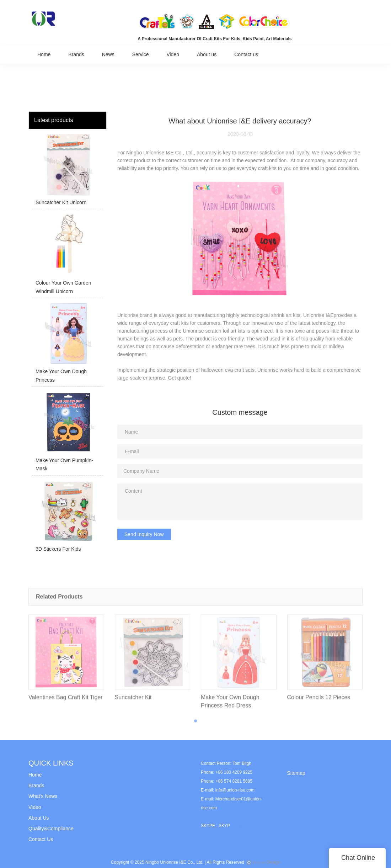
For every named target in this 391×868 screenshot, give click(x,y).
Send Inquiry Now (144, 534)
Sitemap (296, 773)
